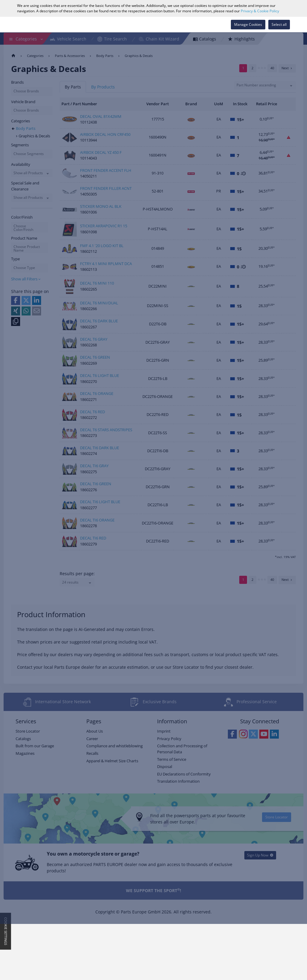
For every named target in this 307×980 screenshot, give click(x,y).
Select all (279, 24)
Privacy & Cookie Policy (260, 11)
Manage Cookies (248, 24)
